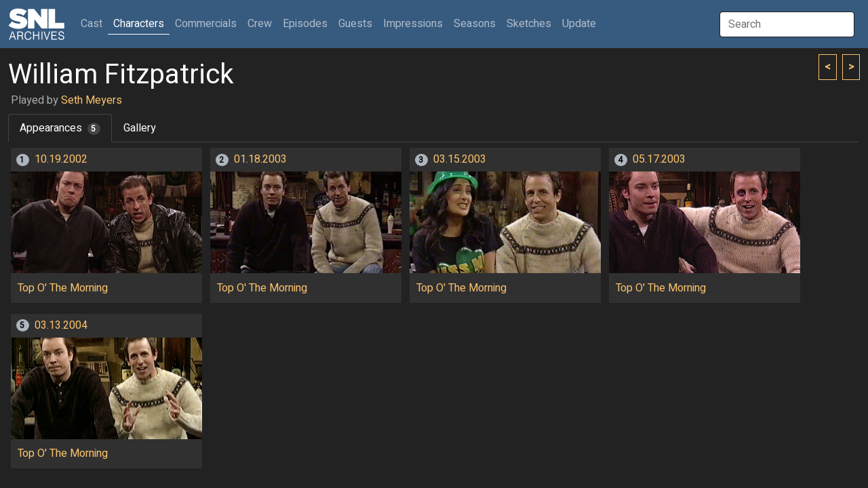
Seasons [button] (475, 24)
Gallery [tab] (140, 128)
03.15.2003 (460, 159)
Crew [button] (260, 24)
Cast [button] (94, 23)
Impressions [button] (413, 24)
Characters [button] (139, 24)
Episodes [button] (305, 24)
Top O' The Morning (63, 288)
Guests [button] (355, 24)
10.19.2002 (61, 159)
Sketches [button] (529, 24)
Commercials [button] (206, 24)
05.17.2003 (659, 159)
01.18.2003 (260, 159)
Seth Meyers (92, 100)
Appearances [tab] (60, 128)
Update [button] (579, 24)
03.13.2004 (61, 325)
